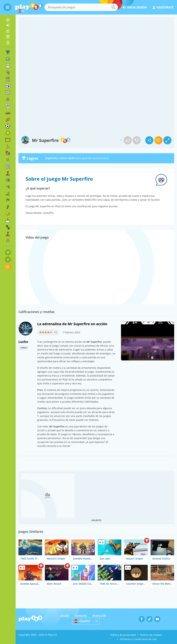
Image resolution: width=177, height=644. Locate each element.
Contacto (81, 616)
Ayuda (65, 616)
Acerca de (99, 616)
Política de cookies (151, 635)
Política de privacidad (123, 635)
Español (82, 621)
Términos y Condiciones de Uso (138, 639)
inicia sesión (135, 7)
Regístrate (51, 158)
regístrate (163, 7)
